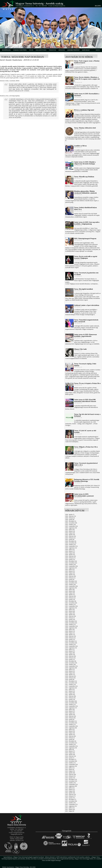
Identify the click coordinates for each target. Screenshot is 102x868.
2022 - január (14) (70, 600)
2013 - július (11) (70, 768)
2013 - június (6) (70, 769)
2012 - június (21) (70, 789)
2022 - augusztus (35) (71, 588)
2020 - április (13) (70, 635)
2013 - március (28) (71, 774)
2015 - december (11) (71, 721)
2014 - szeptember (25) (71, 746)
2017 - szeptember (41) (71, 686)
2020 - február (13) (70, 638)
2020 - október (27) (70, 625)
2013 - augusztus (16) (71, 766)
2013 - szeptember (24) (71, 764)
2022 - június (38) (70, 591)
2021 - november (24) (71, 603)
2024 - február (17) (70, 558)
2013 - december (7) (71, 759)
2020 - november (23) (71, 623)
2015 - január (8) (70, 739)
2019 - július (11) (70, 650)
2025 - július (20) (70, 530)
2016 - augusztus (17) (71, 708)
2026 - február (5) (70, 518)
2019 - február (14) (70, 658)
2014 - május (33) (70, 753)
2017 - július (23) (70, 689)
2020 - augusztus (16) (71, 628)
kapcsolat (86, 50)
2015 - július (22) (70, 729)
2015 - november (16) (71, 723)
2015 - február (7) (70, 738)
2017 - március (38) (71, 696)
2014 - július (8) (70, 749)
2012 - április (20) (70, 793)
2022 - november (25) (71, 583)
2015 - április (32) (70, 734)
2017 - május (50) (70, 693)
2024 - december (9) (71, 541)
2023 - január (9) (70, 580)
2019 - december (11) (71, 641)
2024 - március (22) (71, 556)
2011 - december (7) (71, 799)
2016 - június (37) (70, 711)
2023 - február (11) (70, 578)
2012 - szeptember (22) (71, 784)
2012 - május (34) (70, 791)
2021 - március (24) (71, 616)
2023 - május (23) (70, 573)
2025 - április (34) (70, 535)
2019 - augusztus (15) (71, 648)
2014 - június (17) (70, 751)
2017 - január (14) (70, 699)
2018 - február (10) (70, 678)
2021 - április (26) (70, 615)
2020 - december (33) (71, 621)
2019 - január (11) (70, 659)
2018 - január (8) (70, 679)
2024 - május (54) (70, 553)
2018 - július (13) (70, 669)
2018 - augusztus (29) (71, 668)
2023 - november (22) (71, 563)
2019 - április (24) (70, 654)
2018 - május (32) (70, 673)
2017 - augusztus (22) (71, 688)
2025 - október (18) (70, 525)
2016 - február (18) (70, 718)
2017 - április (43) (70, 694)
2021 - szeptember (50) (71, 606)
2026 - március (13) (71, 516)
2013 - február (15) (70, 776)
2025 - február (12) (70, 538)
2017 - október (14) (70, 684)
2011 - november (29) (71, 801)
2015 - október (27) (70, 724)
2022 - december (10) (71, 581)
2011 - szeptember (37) (71, 804)
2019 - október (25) (70, 645)
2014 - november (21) (71, 743)
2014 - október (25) (70, 744)
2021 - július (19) (70, 610)
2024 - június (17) (70, 551)
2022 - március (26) (71, 596)
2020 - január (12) (70, 640)
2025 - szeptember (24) (71, 526)
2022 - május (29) (70, 593)
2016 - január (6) (70, 719)
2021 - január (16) (70, 620)
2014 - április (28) (70, 754)
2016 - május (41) (70, 713)
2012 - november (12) (71, 781)
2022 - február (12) (70, 598)
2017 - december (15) (71, 681)
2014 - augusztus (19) (71, 748)
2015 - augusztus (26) (71, 728)
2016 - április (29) (70, 714)
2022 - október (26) (70, 585)
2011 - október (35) (70, 803)
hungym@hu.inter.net (17, 834)
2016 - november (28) (71, 703)
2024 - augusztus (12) (71, 548)
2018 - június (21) (70, 671)
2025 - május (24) (70, 533)
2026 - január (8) (70, 520)
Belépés (98, 6)
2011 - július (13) (70, 808)
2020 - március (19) (71, 636)
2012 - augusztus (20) (71, 786)
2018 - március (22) (71, 676)
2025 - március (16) (71, 536)
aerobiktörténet (73, 50)
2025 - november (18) (71, 523)
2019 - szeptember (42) (71, 646)
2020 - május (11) (70, 633)
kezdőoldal (6, 50)
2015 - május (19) (70, 733)
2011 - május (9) (70, 811)
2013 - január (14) (70, 778)
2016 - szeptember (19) (71, 706)
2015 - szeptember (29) (71, 726)
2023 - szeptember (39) (71, 566)
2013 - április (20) (70, 773)
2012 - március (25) (71, 794)
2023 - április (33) (70, 575)
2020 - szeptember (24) (71, 626)
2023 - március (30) (71, 576)
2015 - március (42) (71, 736)
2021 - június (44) (70, 611)
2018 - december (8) (71, 661)
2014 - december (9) (71, 741)
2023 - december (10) (71, 561)
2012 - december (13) (71, 779)
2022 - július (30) (70, 590)
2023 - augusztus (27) (71, 568)
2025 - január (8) (70, 540)
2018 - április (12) (70, 674)
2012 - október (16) (70, 783)
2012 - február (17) (70, 796)
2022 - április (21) (70, 595)
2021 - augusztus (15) (71, 608)
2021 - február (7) (70, 618)
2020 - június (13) (70, 631)
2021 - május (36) (70, 613)
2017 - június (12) (70, 691)
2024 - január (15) (70, 560)
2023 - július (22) (70, 570)
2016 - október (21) (70, 704)
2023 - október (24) (70, 565)
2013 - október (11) (70, 763)
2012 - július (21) (70, 788)
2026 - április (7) (70, 515)
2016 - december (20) (71, 701)
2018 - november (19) (71, 663)
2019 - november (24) (71, 643)
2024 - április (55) (70, 555)
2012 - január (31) (70, 798)
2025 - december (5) (71, 521)
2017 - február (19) (70, 698)
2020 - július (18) (70, 630)
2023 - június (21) (70, 571)
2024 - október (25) (70, 545)
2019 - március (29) (71, 656)
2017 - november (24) (71, 683)
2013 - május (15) (70, 771)
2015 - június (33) (70, 731)
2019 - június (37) (70, 651)
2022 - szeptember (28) (71, 586)
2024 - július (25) (70, 550)
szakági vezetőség (20, 50)
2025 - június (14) (70, 531)
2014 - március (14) (71, 756)
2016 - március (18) (71, 716)
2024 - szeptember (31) (71, 546)
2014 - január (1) (70, 758)
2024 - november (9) (71, 543)
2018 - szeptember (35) (71, 666)
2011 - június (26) (70, 809)
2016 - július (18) (70, 709)
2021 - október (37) (70, 605)
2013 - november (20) (71, 761)
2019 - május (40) (70, 653)
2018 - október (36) (70, 664)
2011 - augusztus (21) (71, 806)
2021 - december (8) (71, 601)
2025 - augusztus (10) (71, 528)
